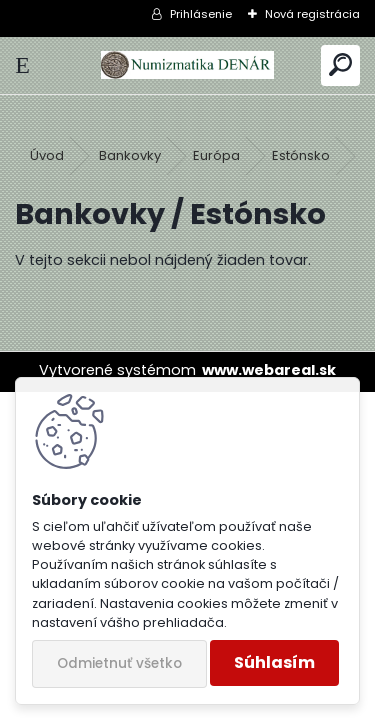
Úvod (47, 155)
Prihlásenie (201, 14)
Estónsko (301, 155)
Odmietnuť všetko (119, 663)
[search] (340, 65)
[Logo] (187, 65)
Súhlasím (274, 662)
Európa (216, 155)
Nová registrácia (312, 14)
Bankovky (130, 155)
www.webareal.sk (269, 370)
